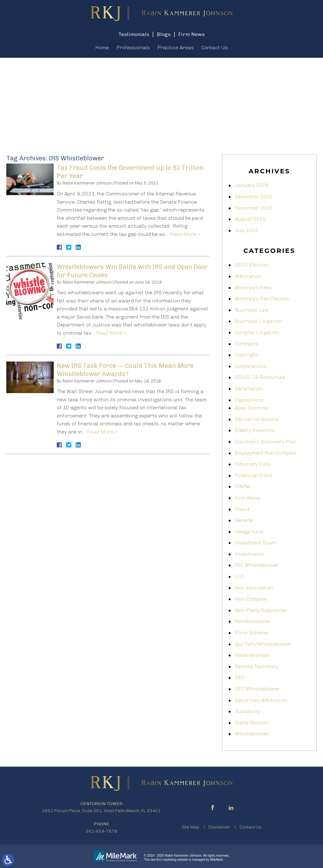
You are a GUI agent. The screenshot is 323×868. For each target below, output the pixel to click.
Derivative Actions (257, 419)
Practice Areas (176, 48)
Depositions (249, 400)
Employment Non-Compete (266, 453)
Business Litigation (258, 321)
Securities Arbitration (261, 700)
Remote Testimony (257, 666)
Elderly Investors (255, 430)
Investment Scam (255, 543)
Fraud (242, 509)
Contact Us (214, 48)
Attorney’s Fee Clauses (262, 299)
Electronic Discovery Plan (266, 442)
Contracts (247, 344)
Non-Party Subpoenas (261, 610)
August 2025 (250, 219)
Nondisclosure (252, 621)
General (244, 520)
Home (102, 48)
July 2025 (247, 230)
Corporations (251, 366)
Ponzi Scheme (251, 633)
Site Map (191, 827)
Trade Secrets (252, 723)
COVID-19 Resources (260, 377)
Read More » (185, 234)
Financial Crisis (254, 475)
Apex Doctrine (252, 408)
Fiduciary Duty (253, 464)
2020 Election (252, 265)
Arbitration (248, 276)
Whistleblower (252, 734)
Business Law (252, 310)
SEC (240, 677)
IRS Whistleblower (257, 565)
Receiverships (252, 655)
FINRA (242, 486)
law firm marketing (164, 860)
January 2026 (252, 185)
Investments (250, 554)
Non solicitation (254, 588)
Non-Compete (251, 599)
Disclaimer (219, 827)
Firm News (248, 498)
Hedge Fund (249, 532)
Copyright (246, 355)
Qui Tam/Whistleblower (263, 644)
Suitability (247, 711)
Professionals (133, 48)
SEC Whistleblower (257, 689)
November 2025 (254, 208)
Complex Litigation (257, 332)
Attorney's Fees (253, 287)
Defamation (249, 389)
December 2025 (254, 197)
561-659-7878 (102, 831)
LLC (239, 576)
